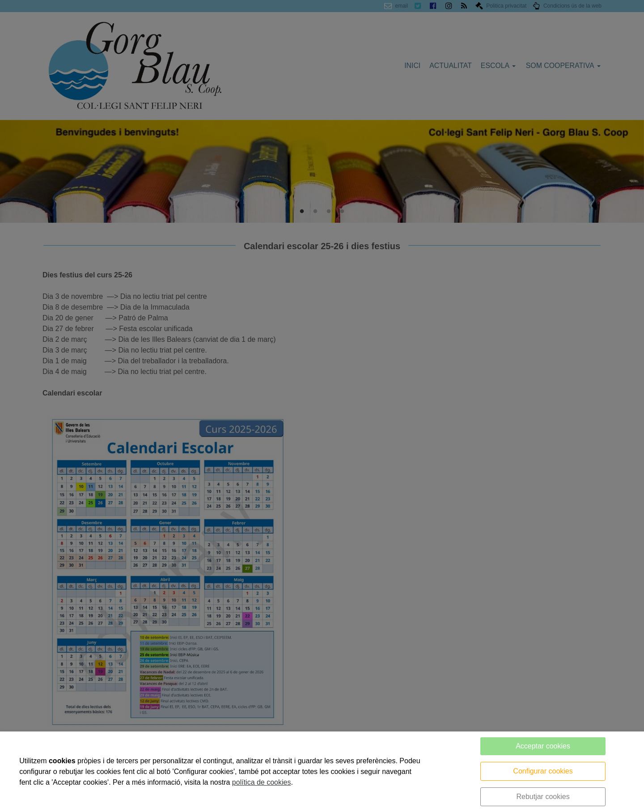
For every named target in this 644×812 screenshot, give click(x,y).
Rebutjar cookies (543, 797)
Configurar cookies (543, 771)
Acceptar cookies (543, 746)
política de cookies (262, 782)
